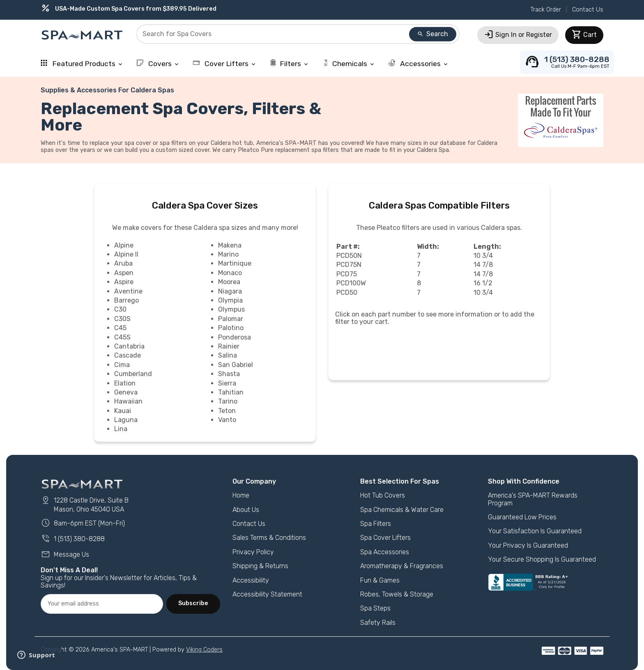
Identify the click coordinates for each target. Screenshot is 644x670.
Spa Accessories (385, 552)
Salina (228, 355)
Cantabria (129, 346)
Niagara (230, 291)
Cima (122, 365)
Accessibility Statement (267, 594)
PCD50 (347, 293)
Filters (290, 64)
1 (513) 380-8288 (73, 539)
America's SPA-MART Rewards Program (533, 499)
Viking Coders (204, 650)
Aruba (123, 263)
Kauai (123, 411)
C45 (120, 328)
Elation (125, 383)
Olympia (230, 300)
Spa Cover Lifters (385, 538)
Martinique (235, 263)
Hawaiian (128, 401)
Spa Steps (375, 608)
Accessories (419, 64)
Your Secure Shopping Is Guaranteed (542, 559)
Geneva (126, 392)
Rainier (229, 346)
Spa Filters (376, 524)
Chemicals (349, 64)
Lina (121, 429)
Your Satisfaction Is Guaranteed (535, 531)
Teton (227, 411)
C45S (122, 337)
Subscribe (193, 603)
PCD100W (351, 283)
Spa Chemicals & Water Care (402, 510)
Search (432, 34)
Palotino (231, 328)
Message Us (65, 554)
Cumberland (133, 374)
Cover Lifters (225, 64)
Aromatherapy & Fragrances (402, 566)
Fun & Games (380, 580)
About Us (246, 510)
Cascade (128, 355)
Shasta (229, 374)
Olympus (231, 309)
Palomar (231, 319)
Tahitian (231, 392)
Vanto (227, 420)
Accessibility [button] (251, 580)
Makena (230, 245)
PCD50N (349, 256)
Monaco (230, 273)
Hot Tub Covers (383, 495)
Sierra (227, 383)
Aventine (128, 291)
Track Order (546, 10)
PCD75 (347, 274)
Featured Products (82, 64)
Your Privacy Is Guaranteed (528, 545)
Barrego (126, 300)
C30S (122, 319)
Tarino (228, 401)
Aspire (124, 282)
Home (241, 495)
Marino (228, 254)
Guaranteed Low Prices (522, 517)
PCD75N (349, 265)
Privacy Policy (253, 552)
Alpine (124, 245)
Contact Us (588, 10)
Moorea (229, 282)
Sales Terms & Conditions (269, 538)
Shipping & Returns (260, 566)
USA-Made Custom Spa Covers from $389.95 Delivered (129, 9)
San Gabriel (236, 365)
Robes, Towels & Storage (397, 594)
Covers (158, 64)
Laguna (126, 420)
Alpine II (126, 254)
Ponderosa (235, 337)
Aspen (124, 273)
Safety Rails (378, 623)
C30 (120, 309)
